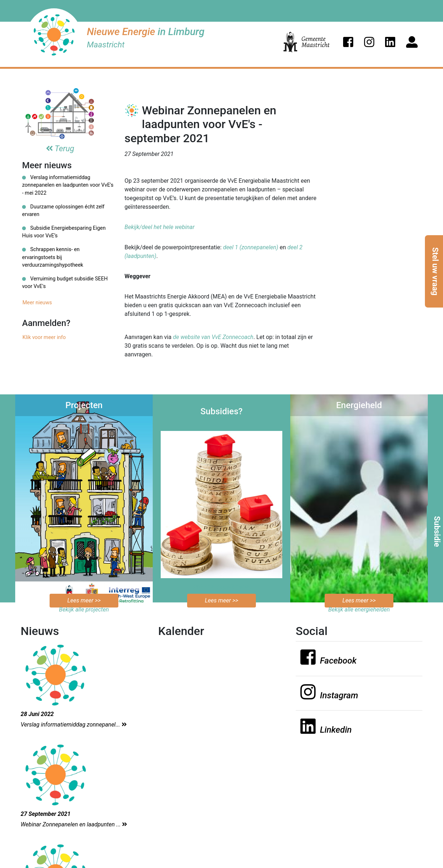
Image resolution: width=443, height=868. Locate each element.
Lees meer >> (84, 600)
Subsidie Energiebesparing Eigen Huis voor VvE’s (64, 232)
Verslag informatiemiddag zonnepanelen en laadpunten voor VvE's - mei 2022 (68, 185)
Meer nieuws (37, 303)
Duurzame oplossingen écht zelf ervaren (63, 211)
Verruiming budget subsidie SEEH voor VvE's (65, 283)
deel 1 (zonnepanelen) (251, 247)
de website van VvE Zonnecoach (213, 337)
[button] (348, 42)
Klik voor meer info (44, 337)
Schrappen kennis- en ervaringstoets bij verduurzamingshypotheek (53, 257)
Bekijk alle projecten (84, 609)
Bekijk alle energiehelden (359, 609)
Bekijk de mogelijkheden (222, 587)
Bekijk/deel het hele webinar (160, 227)
